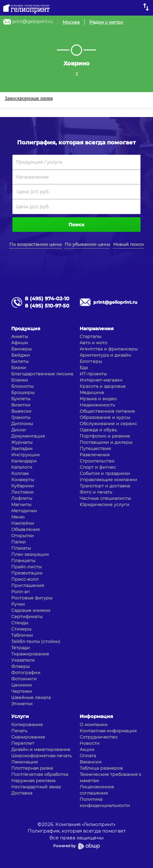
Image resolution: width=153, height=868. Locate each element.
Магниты (21, 504)
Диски (19, 430)
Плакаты (21, 548)
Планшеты (23, 561)
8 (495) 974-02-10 (47, 299)
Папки (19, 542)
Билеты (20, 361)
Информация (96, 716)
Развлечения (95, 455)
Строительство (97, 461)
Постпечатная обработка (40, 774)
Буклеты (21, 399)
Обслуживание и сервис (108, 424)
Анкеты (20, 336)
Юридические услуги (104, 504)
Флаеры (21, 666)
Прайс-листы (26, 567)
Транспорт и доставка (105, 486)
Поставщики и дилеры (106, 442)
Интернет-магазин (101, 380)
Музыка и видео (98, 399)
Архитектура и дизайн (105, 355)
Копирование (27, 725)
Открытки (23, 536)
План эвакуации (30, 554)
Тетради (21, 648)
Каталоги (22, 467)
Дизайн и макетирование (41, 749)
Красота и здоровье (103, 386)
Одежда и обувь (98, 430)
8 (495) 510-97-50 (47, 306)
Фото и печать (96, 492)
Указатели (23, 660)
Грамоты (21, 417)
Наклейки (23, 523)
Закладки (22, 448)
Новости (90, 743)
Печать (19, 731)
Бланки (20, 380)
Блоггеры (91, 361)
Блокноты (22, 386)
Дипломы (22, 424)
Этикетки (22, 704)
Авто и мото (93, 343)
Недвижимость (97, 405)
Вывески (21, 411)
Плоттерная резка (32, 768)
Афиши (20, 343)
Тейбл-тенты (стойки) (36, 641)
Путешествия (95, 448)
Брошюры (23, 392)
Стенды (20, 623)
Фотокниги (24, 679)
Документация (28, 436)
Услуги (20, 716)
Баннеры (21, 349)
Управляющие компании (108, 480)
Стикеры (21, 629)
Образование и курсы (105, 417)
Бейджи (21, 355)
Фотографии (26, 673)
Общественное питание (107, 411)
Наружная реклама (33, 781)
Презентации (27, 573)
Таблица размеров (101, 768)
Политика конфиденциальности (105, 802)
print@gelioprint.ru (33, 21)
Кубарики (23, 486)
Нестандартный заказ (36, 787)
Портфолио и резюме (105, 436)
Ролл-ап (20, 592)
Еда (84, 368)
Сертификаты (27, 617)
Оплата (88, 756)
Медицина (92, 392)
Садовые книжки (31, 610)
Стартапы (90, 336)
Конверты (23, 480)
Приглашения (28, 585)
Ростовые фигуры (32, 598)
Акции (87, 749)
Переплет (23, 743)
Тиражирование (30, 654)
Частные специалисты (105, 498)
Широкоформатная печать (42, 756)
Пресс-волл (25, 579)
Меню (18, 517)
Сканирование (28, 737)
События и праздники (105, 473)
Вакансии (91, 762)
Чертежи (22, 691)
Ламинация (24, 762)
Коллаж (20, 473)
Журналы (22, 442)
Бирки (19, 368)
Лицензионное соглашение (97, 790)
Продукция (26, 328)
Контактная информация (108, 731)
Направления (97, 328)
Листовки (22, 492)
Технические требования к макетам (110, 777)
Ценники (22, 685)
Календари (24, 461)
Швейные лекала (31, 697)
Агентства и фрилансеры (109, 349)
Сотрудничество (99, 737)
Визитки (21, 405)
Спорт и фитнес (98, 467)
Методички (24, 511)
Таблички (22, 635)
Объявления (25, 529)
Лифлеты (22, 498)
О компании (94, 725)
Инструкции (25, 455)
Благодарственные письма (42, 374)
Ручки (18, 604)
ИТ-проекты (93, 374)
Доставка (22, 793)
